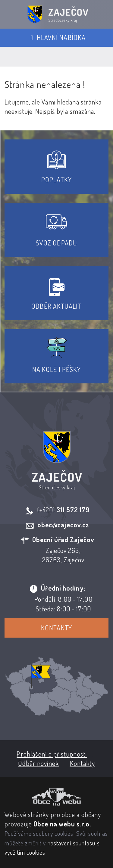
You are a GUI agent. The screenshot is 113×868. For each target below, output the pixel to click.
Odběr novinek (38, 763)
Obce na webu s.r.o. (62, 824)
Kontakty (56, 628)
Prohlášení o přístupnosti (52, 754)
